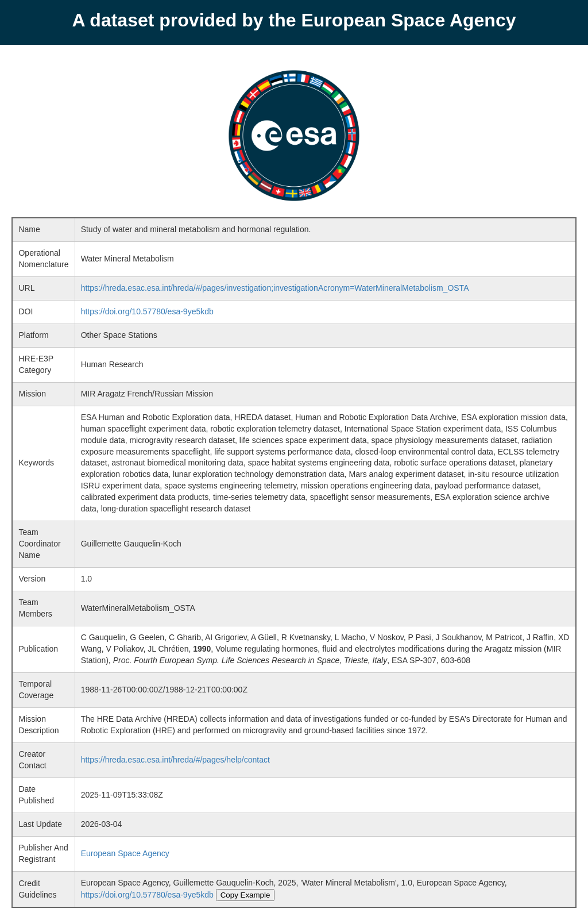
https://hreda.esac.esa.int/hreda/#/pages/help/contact (175, 760)
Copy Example (245, 895)
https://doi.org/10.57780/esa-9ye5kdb (147, 311)
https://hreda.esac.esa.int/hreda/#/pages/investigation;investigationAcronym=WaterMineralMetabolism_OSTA (275, 288)
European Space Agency (125, 853)
